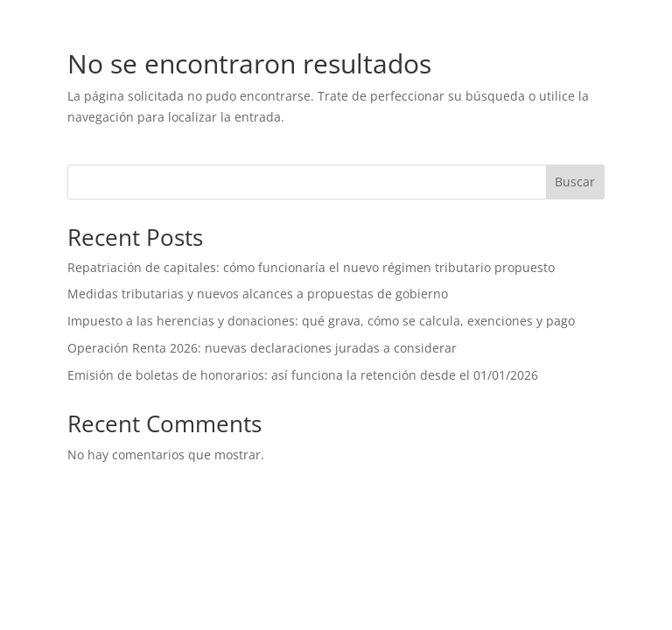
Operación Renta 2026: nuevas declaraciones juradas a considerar (264, 348)
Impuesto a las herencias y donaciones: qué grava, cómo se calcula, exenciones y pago (321, 321)
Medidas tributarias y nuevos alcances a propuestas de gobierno (258, 294)
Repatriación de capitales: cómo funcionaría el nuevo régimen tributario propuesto (311, 267)
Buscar (575, 182)
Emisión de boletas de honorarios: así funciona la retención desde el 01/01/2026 (303, 375)
